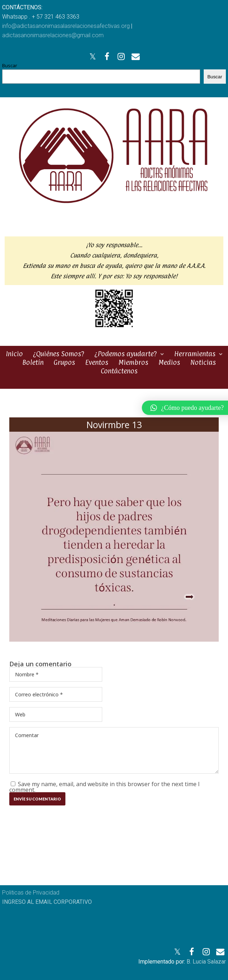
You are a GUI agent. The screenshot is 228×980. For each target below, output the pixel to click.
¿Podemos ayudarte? (126, 354)
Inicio (14, 354)
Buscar (10, 65)
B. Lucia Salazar (206, 962)
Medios (169, 362)
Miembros (133, 362)
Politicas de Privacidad (31, 893)
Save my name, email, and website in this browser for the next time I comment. (105, 787)
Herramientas (195, 354)
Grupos (64, 362)
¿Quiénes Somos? (59, 354)
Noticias (203, 362)
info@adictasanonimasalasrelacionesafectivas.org (66, 26)
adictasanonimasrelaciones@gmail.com (53, 35)
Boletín (33, 362)
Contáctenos (119, 371)
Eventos (97, 362)
